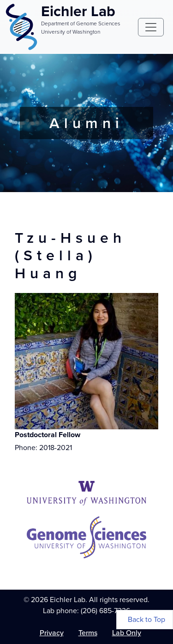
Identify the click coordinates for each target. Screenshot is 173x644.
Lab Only (127, 633)
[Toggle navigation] (151, 27)
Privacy (52, 633)
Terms (88, 633)
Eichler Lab (78, 11)
